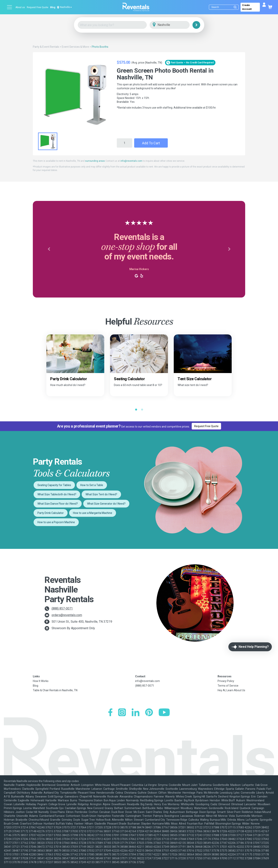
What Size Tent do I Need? (101, 494)
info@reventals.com (131, 161)
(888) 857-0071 (62, 608)
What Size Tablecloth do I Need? (57, 494)
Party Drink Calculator (51, 513)
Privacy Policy (226, 681)
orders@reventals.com (67, 615)
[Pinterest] (149, 713)
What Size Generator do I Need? (106, 504)
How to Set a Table (92, 485)
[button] (49, 249)
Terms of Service (228, 686)
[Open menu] (10, 7)
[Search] (225, 7)
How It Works (41, 681)
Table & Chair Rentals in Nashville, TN (55, 690)
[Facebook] (110, 713)
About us (20, 7)
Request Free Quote (38, 7)
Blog (53, 7)
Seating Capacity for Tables (54, 485)
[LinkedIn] (136, 713)
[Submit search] (235, 7)
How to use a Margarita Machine (93, 513)
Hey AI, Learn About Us (231, 690)
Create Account (247, 7)
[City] (175, 25)
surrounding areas (95, 161)
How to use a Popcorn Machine (56, 522)
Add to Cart (151, 143)
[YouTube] (164, 713)
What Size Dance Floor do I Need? (58, 504)
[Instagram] (122, 713)
